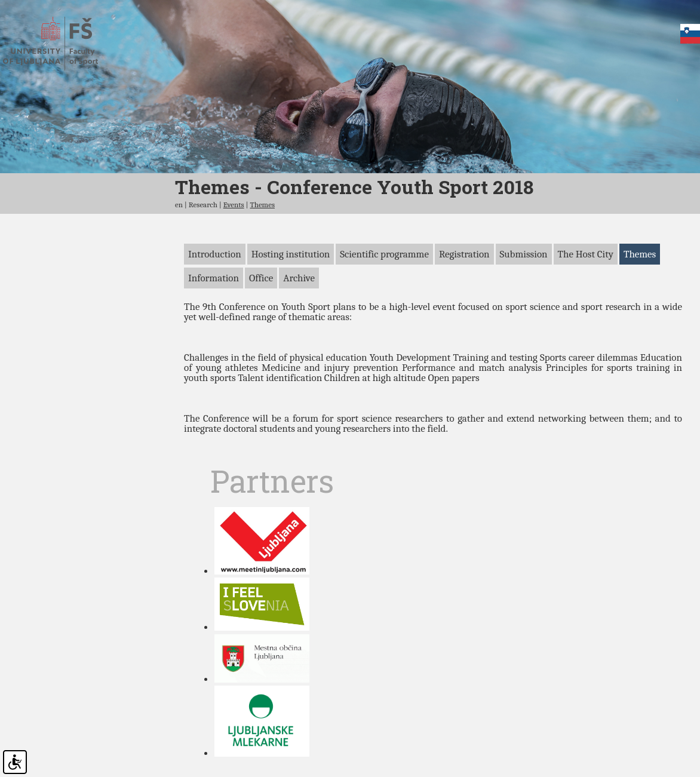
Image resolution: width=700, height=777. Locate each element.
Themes (262, 254)
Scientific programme (384, 304)
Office (261, 328)
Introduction (215, 304)
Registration (464, 304)
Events (234, 254)
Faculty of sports (61, 44)
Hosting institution (291, 304)
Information (214, 328)
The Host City (586, 304)
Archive (299, 328)
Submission (524, 304)
